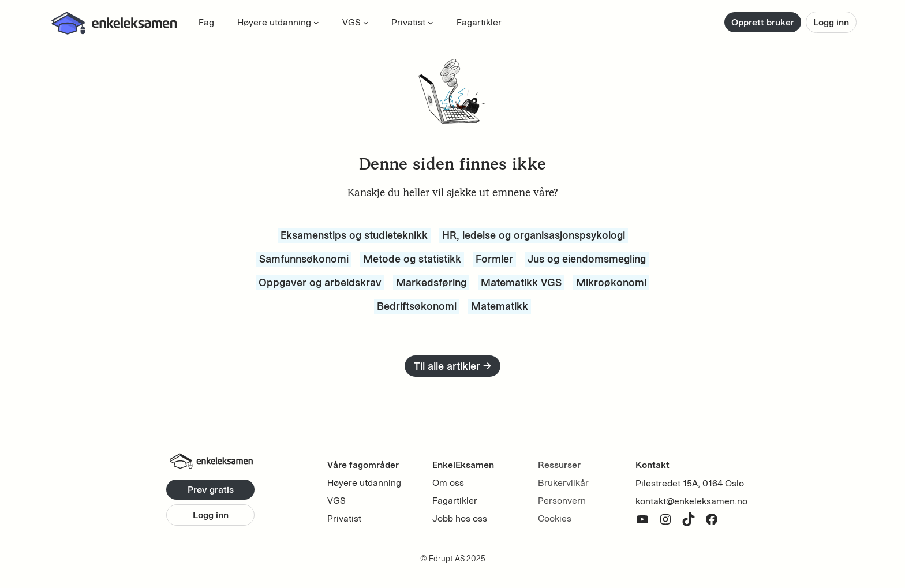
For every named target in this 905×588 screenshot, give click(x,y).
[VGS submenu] (366, 23)
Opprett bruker (763, 22)
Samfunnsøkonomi (304, 259)
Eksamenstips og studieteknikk (354, 235)
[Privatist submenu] (431, 23)
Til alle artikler (452, 366)
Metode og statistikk (412, 259)
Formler (494, 259)
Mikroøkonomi (611, 282)
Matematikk (500, 306)
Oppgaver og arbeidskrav (320, 282)
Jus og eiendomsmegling (587, 259)
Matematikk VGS (521, 282)
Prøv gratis (211, 490)
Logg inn (831, 22)
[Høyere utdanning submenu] (316, 23)
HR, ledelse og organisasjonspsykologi (534, 235)
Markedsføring (431, 282)
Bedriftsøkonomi (417, 306)
